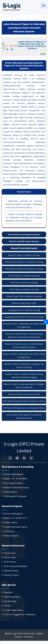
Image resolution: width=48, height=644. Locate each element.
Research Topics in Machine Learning (24, 255)
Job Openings (10, 601)
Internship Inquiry (12, 597)
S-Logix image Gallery (14, 610)
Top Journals (10, 553)
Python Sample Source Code (24, 303)
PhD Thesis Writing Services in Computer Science (24, 401)
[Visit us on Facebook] (10, 458)
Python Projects (11, 536)
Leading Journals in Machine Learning (24, 310)
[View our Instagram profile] (31, 458)
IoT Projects (9, 531)
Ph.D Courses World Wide (16, 566)
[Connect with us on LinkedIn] (24, 458)
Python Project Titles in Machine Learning (24, 296)
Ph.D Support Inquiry (14, 483)
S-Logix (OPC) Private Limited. (23, 634)
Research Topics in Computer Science (24, 394)
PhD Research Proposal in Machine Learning (24, 269)
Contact (7, 606)
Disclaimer (28, 637)
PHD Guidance (11, 492)
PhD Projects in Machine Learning (24, 289)
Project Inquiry (11, 522)
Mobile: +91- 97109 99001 (16, 479)
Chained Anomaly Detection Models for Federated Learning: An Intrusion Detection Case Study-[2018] (24, 217)
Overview (8, 592)
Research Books (11, 571)
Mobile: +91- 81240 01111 (16, 518)
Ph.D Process (10, 562)
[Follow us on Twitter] (17, 458)
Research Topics (11, 575)
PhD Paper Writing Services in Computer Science (24, 408)
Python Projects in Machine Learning (24, 276)
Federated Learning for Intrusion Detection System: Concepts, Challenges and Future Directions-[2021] (24, 204)
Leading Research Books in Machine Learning (24, 317)
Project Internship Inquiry (16, 527)
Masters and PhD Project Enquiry (24, 241)
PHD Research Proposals (15, 496)
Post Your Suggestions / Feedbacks (20, 614)
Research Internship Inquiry (24, 248)
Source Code (10, 557)
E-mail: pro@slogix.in (13, 514)
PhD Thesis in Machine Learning (24, 283)
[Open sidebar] (46, 322)
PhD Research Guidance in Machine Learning (24, 262)
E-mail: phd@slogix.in (14, 474)
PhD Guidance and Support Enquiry (24, 234)
